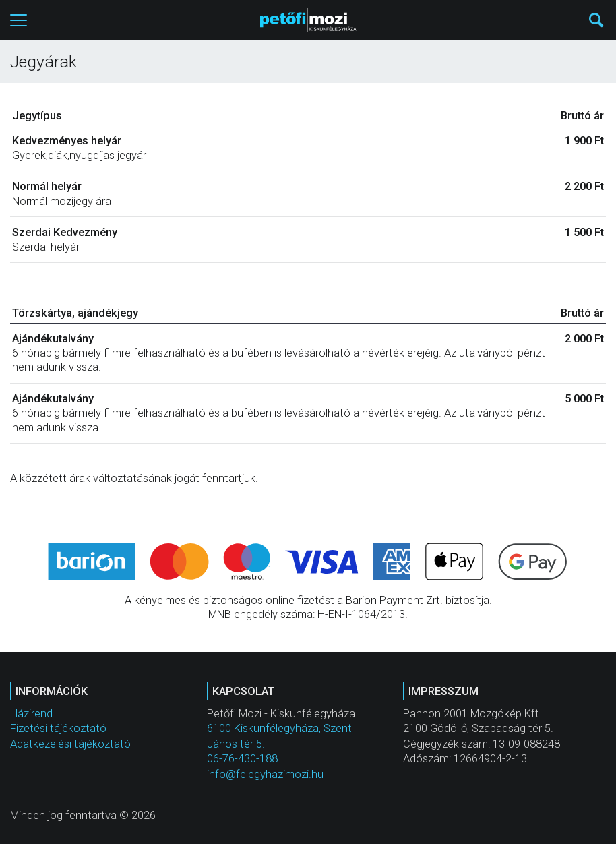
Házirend (31, 714)
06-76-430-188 (242, 759)
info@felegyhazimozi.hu (265, 774)
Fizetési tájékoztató (58, 728)
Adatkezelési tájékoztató (70, 744)
